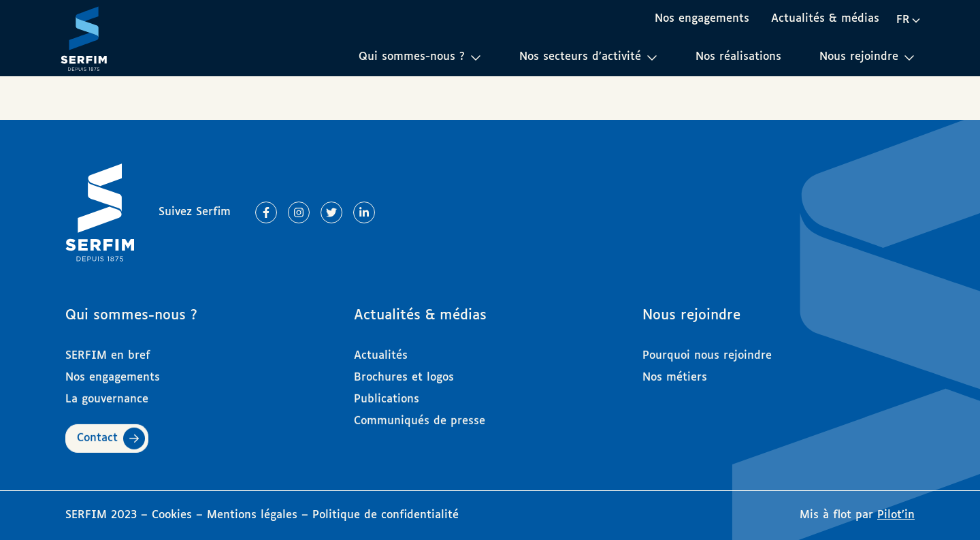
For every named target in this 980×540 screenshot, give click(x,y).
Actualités (381, 350)
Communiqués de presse (420, 415)
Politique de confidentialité (386, 515)
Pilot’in (896, 515)
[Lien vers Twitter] (331, 212)
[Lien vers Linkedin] (364, 212)
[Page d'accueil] (84, 38)
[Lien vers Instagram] (299, 212)
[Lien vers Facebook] (266, 212)
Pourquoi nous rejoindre (707, 350)
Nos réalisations (738, 57)
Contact (97, 432)
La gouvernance (107, 393)
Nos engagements (702, 19)
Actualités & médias (825, 19)
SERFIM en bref (108, 350)
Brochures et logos (404, 371)
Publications (387, 393)
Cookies (174, 515)
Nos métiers (675, 371)
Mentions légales (252, 515)
